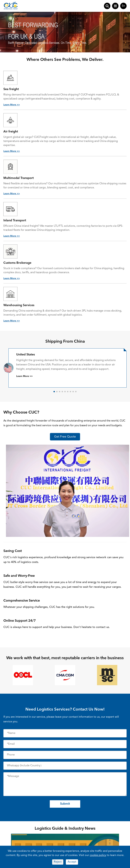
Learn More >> (12, 105)
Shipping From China (65, 342)
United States (26, 355)
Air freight (11, 132)
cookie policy (98, 855)
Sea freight (11, 89)
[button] (54, 392)
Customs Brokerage (17, 263)
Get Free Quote (65, 437)
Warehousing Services (19, 305)
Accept (72, 862)
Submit (65, 804)
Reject (58, 862)
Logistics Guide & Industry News (65, 829)
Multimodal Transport (19, 178)
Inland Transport (15, 221)
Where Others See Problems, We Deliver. (65, 60)
